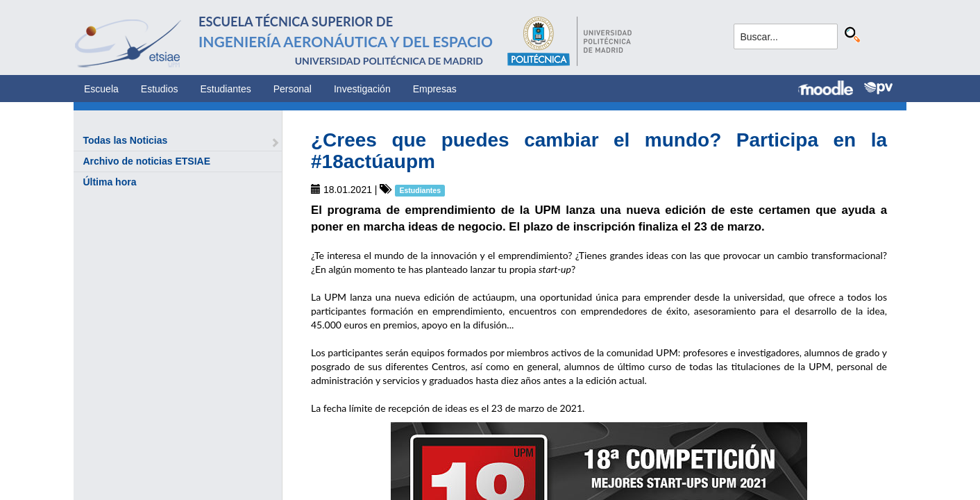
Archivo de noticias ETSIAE (146, 161)
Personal (293, 89)
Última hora (109, 182)
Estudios (160, 89)
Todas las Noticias (125, 140)
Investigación (362, 89)
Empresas (435, 89)
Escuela (101, 89)
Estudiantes (226, 89)
